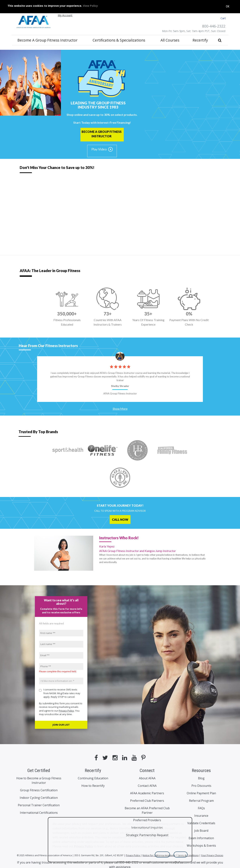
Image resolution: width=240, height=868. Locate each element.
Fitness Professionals (67, 322)
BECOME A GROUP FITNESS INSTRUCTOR (102, 134)
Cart (223, 18)
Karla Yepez (153, 549)
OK (228, 5)
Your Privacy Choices (212, 855)
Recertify (200, 40)
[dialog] (120, 840)
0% (189, 314)
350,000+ (67, 314)
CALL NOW (120, 520)
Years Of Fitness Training (148, 322)
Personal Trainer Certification (39, 805)
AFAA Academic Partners (147, 793)
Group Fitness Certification (39, 790)
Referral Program (201, 801)
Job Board (201, 831)
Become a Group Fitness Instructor (47, 40)
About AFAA (147, 778)
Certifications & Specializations (119, 40)
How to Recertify (93, 786)
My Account (65, 15)
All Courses (170, 40)
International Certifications (39, 813)
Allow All (162, 854)
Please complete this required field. (58, 671)
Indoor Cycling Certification (39, 798)
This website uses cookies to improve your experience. (53, 4)
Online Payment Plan (201, 793)
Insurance (201, 816)
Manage (181, 854)
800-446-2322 (214, 26)
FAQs (201, 808)
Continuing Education (93, 778)
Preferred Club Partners (147, 801)
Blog (201, 778)
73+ (108, 314)
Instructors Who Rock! (119, 538)
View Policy (90, 4)
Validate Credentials (201, 823)
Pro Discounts (201, 786)
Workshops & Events (201, 846)
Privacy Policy (66, 711)
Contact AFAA (147, 786)
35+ (148, 314)
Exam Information (201, 838)
